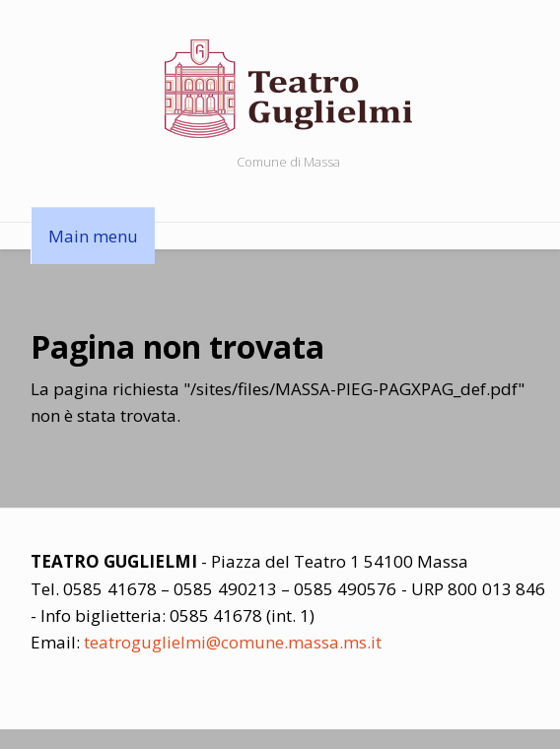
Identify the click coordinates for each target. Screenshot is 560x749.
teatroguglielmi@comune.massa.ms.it (233, 642)
